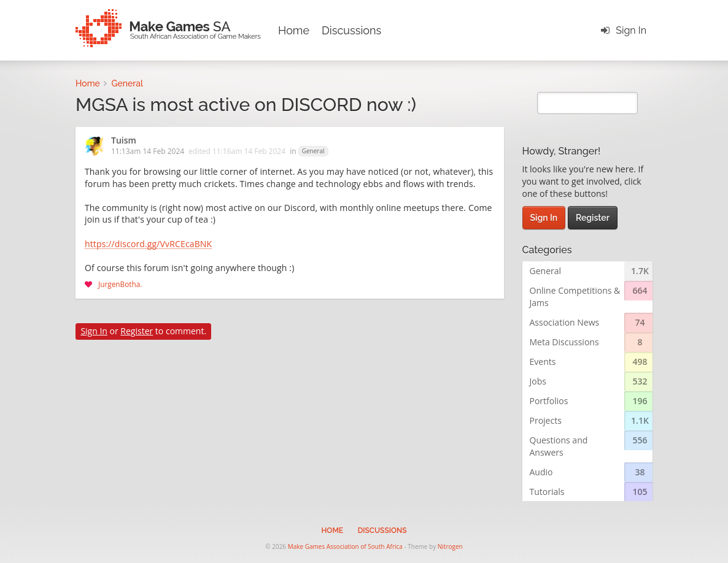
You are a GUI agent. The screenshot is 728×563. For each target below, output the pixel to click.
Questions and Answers (559, 446)
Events (543, 362)
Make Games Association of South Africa (345, 546)
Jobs (538, 381)
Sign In (631, 30)
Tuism (124, 141)
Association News (565, 322)
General (313, 151)
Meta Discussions (564, 342)
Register (137, 331)
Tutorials (547, 492)
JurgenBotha (119, 284)
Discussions (351, 30)
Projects (546, 420)
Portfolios (549, 401)
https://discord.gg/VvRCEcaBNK (148, 245)
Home (294, 30)
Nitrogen (450, 546)
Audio (541, 472)
